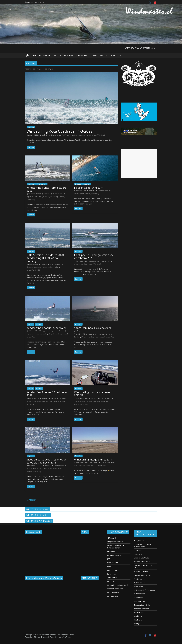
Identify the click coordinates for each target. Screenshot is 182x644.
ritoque (36, 334)
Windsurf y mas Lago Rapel (118, 585)
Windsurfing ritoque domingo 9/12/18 (92, 394)
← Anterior (30, 500)
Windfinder (138, 616)
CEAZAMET (138, 550)
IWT (109, 559)
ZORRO (38, 270)
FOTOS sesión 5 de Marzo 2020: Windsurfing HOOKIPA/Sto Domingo (46, 258)
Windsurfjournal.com (115, 589)
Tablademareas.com (142, 609)
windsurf (95, 135)
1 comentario (57, 194)
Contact (122, 55)
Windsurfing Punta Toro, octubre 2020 (46, 189)
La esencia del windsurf (88, 188)
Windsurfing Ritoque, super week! (47, 328)
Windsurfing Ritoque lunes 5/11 (93, 459)
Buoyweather (139, 540)
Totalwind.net (112, 578)
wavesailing (73, 135)
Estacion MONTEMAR (142, 562)
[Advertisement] (139, 163)
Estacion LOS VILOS (141, 558)
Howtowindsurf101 (114, 555)
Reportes (31, 127)
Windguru (137, 624)
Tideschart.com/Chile (142, 605)
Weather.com (139, 612)
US (40, 55)
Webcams (47, 55)
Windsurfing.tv (113, 596)
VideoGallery (81, 55)
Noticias (78, 184)
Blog (34, 55)
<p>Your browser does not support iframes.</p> (51, 554)
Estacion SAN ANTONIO (143, 575)
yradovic (45, 135)
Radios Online (112, 570)
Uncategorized (41, 184)
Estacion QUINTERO (142, 571)
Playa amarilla (31, 469)
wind (80, 135)
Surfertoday (112, 574)
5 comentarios (55, 135)
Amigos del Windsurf (115, 542)
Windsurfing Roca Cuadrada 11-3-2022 (60, 131)
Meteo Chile (138, 586)
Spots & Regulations (63, 55)
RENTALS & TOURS (107, 55)
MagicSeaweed (140, 579)
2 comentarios (102, 191)
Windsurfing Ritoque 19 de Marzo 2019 (47, 394)
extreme (82, 466)
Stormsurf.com (140, 601)
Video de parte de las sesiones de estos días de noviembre (47, 461)
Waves (66, 135)
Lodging (94, 55)
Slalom (76, 194)
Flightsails (30, 197)
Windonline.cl (112, 581)
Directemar (138, 554)
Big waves (30, 334)
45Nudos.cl (111, 538)
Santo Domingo (39, 197)
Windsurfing (102, 135)
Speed (82, 194)
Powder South (113, 563)
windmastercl (86, 135)
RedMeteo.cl (139, 598)
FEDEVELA (111, 552)
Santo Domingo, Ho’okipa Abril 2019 (93, 329)
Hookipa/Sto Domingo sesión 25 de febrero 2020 (93, 256)
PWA (109, 566)
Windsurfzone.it (113, 593)
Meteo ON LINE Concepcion (145, 590)
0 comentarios (54, 264)
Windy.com (138, 620)
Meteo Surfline (139, 594)
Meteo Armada (140, 583)
